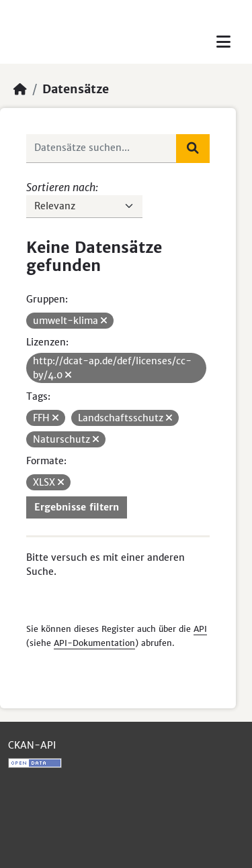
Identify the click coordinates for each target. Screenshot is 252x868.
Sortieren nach (61, 187)
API (200, 629)
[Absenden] (193, 148)
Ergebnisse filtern (77, 507)
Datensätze (76, 89)
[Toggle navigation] (223, 42)
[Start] (20, 89)
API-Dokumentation (94, 643)
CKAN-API (32, 745)
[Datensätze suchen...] (101, 148)
